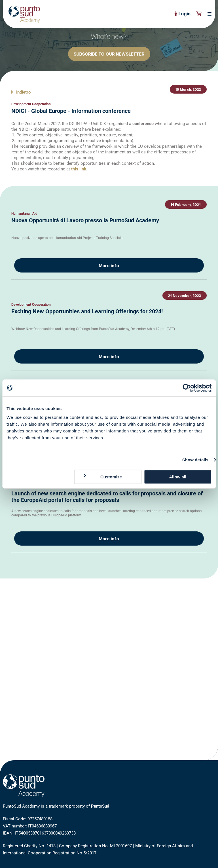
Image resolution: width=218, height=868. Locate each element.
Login (183, 14)
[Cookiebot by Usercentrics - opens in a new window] (187, 388)
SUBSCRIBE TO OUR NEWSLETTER (109, 54)
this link (79, 169)
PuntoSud (100, 806)
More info (109, 266)
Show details (195, 460)
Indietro (21, 92)
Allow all (178, 477)
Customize (102, 477)
